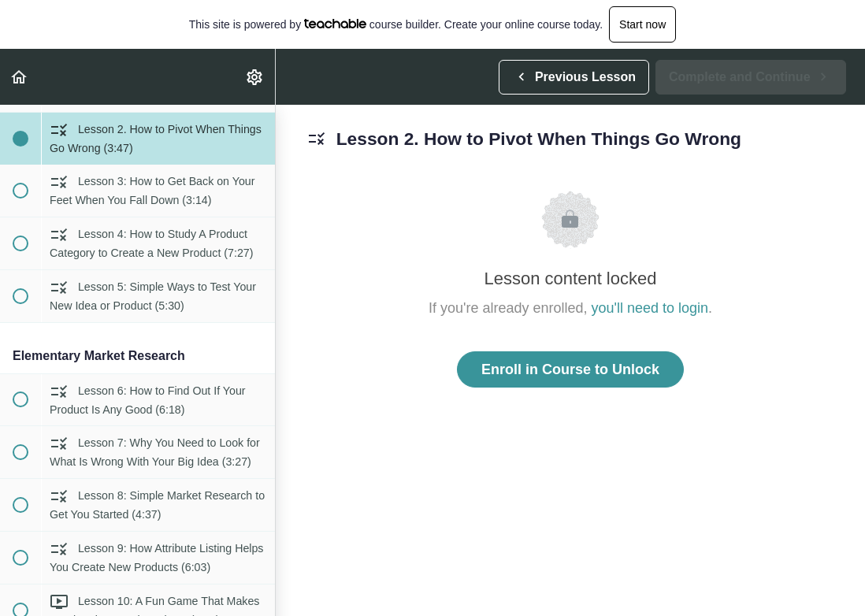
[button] (20, 77)
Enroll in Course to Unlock (570, 369)
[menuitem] (255, 77)
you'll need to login (650, 308)
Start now (642, 24)
